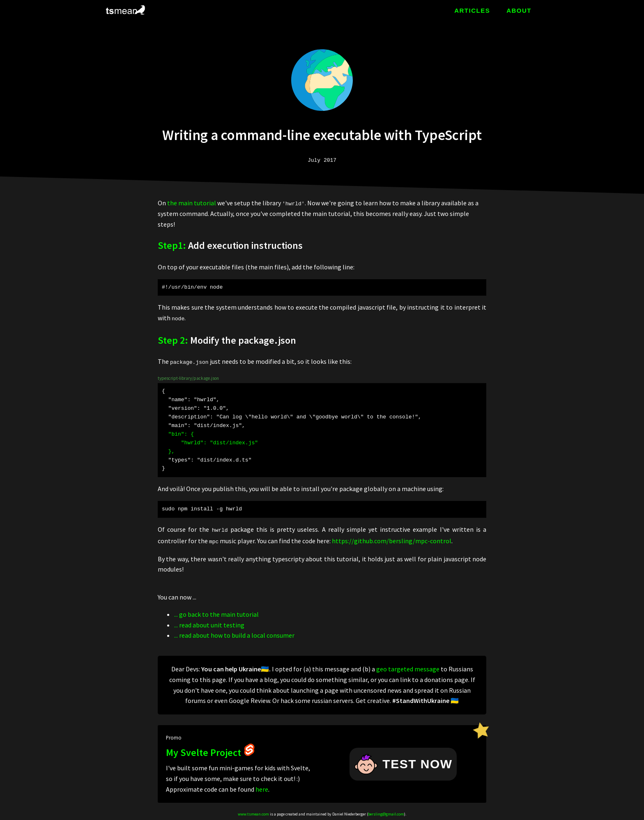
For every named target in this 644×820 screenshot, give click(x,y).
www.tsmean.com (253, 812)
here (262, 787)
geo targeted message (408, 667)
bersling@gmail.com (386, 812)
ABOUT (519, 10)
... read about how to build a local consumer (234, 634)
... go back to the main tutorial (216, 613)
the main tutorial (192, 203)
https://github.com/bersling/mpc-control (392, 540)
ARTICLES (472, 10)
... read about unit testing (209, 623)
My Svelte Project (211, 751)
